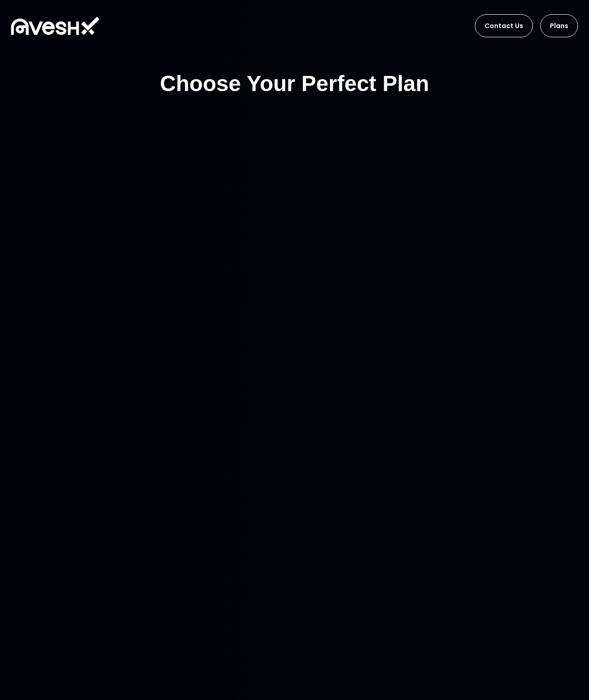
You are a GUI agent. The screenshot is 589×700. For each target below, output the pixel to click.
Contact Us (504, 26)
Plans (559, 26)
